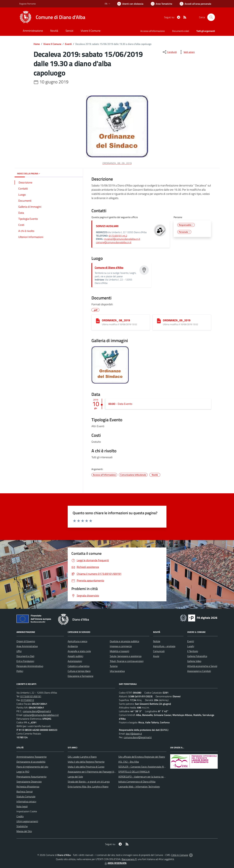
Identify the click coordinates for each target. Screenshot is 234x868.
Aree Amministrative (27, 646)
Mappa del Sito (24, 831)
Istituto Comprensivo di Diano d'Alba (137, 782)
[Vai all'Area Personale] (195, 4)
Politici (20, 671)
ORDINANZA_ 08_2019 (116, 320)
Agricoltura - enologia (164, 646)
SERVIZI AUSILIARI (107, 226)
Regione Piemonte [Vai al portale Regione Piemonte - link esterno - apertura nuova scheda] (27, 4)
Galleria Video (194, 661)
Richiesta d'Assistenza (28, 787)
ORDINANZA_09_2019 (177, 320)
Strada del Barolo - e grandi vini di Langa (89, 782)
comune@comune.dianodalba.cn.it (114, 242)
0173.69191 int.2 (118, 236)
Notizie (157, 641)
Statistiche (22, 826)
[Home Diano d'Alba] (52, 17)
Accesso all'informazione (153, 31)
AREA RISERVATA (115, 863)
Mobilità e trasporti (119, 651)
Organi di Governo (26, 641)
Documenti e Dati (25, 656)
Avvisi (156, 656)
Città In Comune (180, 855)
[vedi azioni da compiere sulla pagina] (187, 52)
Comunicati (159, 651)
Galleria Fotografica (197, 656)
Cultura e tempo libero (79, 671)
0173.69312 (27, 700)
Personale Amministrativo (30, 666)
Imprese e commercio (121, 646)
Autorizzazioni (75, 661)
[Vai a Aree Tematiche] (161, 4)
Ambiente (73, 646)
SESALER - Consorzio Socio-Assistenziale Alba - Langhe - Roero (152, 767)
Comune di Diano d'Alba (109, 268)
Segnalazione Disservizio (29, 782)
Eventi (68, 44)
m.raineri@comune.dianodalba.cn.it (122, 239)
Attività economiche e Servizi (202, 666)
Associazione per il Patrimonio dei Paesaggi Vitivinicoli (95, 772)
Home (37, 44)
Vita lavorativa (117, 671)
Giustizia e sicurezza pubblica (124, 641)
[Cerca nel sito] (211, 17)
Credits (20, 816)
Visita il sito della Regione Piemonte (86, 762)
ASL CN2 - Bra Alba (129, 762)
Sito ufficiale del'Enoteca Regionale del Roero (142, 757)
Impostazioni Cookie (27, 811)
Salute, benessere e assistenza (126, 656)
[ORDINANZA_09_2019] (159, 321)
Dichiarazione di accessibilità (31, 762)
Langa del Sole (75, 777)
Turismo (114, 666)
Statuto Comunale (26, 796)
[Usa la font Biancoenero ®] (130, 4)
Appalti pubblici (75, 656)
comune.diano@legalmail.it (37, 711)
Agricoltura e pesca (77, 641)
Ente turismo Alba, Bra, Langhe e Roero (88, 787)
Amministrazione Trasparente (32, 757)
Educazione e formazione (81, 676)
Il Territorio (193, 651)
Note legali (22, 806)
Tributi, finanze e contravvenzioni (127, 661)
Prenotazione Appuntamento (31, 777)
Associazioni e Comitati (199, 671)
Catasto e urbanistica (79, 666)
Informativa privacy (26, 801)
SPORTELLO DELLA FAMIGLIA (134, 772)
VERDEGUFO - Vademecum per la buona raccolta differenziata (150, 777)
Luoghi (191, 646)
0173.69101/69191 (31, 696)
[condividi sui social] (169, 52)
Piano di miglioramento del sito (32, 767)
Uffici (19, 651)
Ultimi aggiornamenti (27, 821)
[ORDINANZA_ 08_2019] (98, 321)
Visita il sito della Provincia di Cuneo (86, 767)
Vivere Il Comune (52, 44)
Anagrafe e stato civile (79, 651)
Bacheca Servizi (25, 791)
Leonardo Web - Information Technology (139, 787)
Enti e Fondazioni (25, 661)
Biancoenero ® (129, 859)
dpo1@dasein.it (134, 734)
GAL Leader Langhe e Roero (82, 757)
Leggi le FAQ (23, 772)
